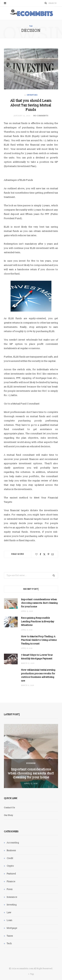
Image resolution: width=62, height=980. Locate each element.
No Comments (41, 116)
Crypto (10, 866)
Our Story (9, 815)
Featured (11, 874)
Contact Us (9, 808)
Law (9, 912)
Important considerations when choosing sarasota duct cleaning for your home (40, 603)
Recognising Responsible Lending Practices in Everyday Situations (38, 622)
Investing (32, 95)
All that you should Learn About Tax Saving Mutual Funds (31, 105)
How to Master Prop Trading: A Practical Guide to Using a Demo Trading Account (39, 640)
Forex (10, 889)
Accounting (13, 843)
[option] (31, 756)
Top (31, 974)
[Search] (46, 3)
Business (31, 763)
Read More (18, 554)
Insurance (12, 897)
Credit (10, 858)
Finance (11, 881)
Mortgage (12, 928)
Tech (9, 944)
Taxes (10, 936)
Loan (10, 920)
